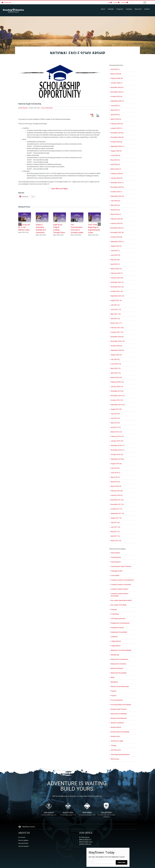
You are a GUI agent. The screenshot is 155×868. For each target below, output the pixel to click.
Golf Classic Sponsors (118, 619)
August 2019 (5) (116, 409)
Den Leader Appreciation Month (121, 600)
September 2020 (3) (117, 350)
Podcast (114, 691)
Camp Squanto (116, 562)
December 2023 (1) (117, 183)
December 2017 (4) (117, 500)
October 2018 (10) (117, 455)
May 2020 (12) (116, 368)
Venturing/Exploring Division (120, 754)
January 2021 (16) (117, 332)
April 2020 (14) (116, 373)
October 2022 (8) (116, 237)
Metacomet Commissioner (120, 659)
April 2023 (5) (115, 210)
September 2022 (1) (117, 241)
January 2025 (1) (117, 128)
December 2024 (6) (117, 133)
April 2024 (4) (115, 164)
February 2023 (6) (117, 219)
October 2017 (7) (116, 509)
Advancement (115, 553)
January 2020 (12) (117, 387)
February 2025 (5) (117, 124)
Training (113, 745)
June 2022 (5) (115, 255)
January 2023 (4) (117, 223)
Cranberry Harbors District (120, 589)
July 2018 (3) (115, 468)
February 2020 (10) (117, 382)
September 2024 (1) (117, 146)
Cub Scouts (49, 815)
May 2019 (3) (115, 423)
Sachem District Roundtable (120, 732)
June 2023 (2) (115, 201)
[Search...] (136, 3)
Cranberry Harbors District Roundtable (120, 595)
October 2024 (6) (116, 142)
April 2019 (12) (116, 427)
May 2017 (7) (115, 532)
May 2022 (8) (115, 260)
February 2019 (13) (117, 436)
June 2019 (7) (115, 418)
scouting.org (7, 2)
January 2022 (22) (117, 278)
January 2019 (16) (117, 441)
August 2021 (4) (116, 300)
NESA (51, 108)
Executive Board (23, 843)
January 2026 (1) (117, 83)
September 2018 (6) (117, 459)
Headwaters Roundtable (119, 632)
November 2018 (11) (118, 450)
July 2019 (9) (115, 414)
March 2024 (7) (116, 169)
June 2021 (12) (116, 309)
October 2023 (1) (116, 192)
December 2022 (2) (117, 228)
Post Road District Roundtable (121, 705)
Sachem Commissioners (119, 718)
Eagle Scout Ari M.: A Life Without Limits (24, 227)
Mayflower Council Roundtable (121, 650)
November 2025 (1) (117, 92)
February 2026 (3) (117, 78)
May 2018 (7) (115, 477)
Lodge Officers (116, 646)
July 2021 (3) (115, 305)
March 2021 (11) (116, 323)
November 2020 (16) (118, 341)
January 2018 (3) (117, 495)
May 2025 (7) (115, 110)
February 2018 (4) (117, 491)
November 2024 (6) (117, 137)
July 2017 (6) (115, 522)
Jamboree (114, 637)
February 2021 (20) (117, 328)
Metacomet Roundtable (119, 673)
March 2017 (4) (116, 541)
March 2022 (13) (116, 269)
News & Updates (23, 840)
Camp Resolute (116, 557)
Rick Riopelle (24, 108)
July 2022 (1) (115, 251)
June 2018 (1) (115, 473)
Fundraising (115, 614)
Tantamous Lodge (117, 741)
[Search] (145, 3)
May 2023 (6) (115, 205)
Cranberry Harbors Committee (121, 585)
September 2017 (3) (117, 513)
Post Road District (117, 700)
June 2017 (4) (115, 527)
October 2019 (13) (117, 400)
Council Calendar (23, 846)
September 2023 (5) (117, 196)
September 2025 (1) (117, 101)
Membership (115, 655)
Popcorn (114, 696)
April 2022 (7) (115, 264)
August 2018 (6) (116, 464)
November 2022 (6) (117, 232)
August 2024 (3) (116, 151)
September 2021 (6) (117, 296)
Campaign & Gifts (117, 571)
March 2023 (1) (116, 214)
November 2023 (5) (117, 187)
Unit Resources (116, 750)
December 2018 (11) (118, 445)
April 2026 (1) (115, 69)
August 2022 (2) (116, 246)
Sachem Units (115, 736)
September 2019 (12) (118, 405)
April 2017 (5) (115, 536)
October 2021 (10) (117, 291)
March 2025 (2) (116, 119)
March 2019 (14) (116, 432)
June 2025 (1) (115, 106)
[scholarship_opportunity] (60, 81)
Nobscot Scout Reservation (120, 687)
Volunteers (106, 815)
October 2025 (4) (116, 96)
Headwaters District (117, 628)
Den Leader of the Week (119, 605)
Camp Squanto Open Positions (121, 566)
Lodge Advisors (116, 641)
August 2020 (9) (116, 355)
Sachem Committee (117, 723)
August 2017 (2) (116, 518)
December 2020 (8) (117, 337)
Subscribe (122, 862)
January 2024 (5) (117, 178)
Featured (114, 609)
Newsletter (114, 682)
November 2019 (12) (118, 396)
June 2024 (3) (115, 155)
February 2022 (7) (117, 273)
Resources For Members (119, 714)
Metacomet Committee (118, 664)
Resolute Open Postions (119, 709)
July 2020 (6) (115, 359)
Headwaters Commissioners (120, 623)
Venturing (87, 815)
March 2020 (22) (116, 377)
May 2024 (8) (115, 160)
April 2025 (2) (115, 115)
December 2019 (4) (117, 391)
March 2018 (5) (116, 486)
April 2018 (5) (115, 482)
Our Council (22, 837)
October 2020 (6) (116, 346)
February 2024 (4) (117, 174)
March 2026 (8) (116, 74)
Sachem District (116, 727)
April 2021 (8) (115, 319)
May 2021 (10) (116, 314)
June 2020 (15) (116, 364)
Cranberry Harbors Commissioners (122, 580)
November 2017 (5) (117, 504)
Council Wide (45, 108)
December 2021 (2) (117, 282)
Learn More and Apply (60, 189)
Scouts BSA (68, 815)
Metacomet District (117, 668)
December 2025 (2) (117, 87)
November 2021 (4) (117, 287)
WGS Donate (115, 759)
